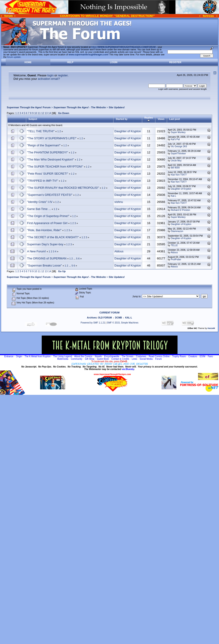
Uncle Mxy (176, 161)
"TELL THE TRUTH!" (41, 131)
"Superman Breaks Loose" (44, 265)
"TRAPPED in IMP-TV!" (43, 181)
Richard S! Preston (180, 210)
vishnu (119, 202)
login (50, 75)
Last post (175, 119)
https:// (124, 47)
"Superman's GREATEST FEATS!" (50, 195)
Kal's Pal (175, 139)
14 (50, 113)
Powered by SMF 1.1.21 (93, 323)
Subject (33, 119)
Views (161, 119)
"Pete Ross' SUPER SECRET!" (48, 174)
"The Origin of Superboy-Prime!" (48, 216)
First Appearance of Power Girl (47, 223)
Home (28, 62)
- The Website (80, 107)
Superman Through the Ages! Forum (29, 107)
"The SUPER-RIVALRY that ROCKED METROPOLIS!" (63, 188)
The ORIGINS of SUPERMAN (47, 258)
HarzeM (211, 328)
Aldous (119, 251)
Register (175, 62)
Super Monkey (178, 132)
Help (70, 62)
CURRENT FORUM (109, 313)
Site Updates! (117, 107)
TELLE (174, 245)
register (63, 75)
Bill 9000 (175, 168)
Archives (92, 318)
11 (39, 113)
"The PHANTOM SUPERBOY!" (48, 152)
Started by (122, 119)
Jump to (137, 296)
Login (114, 62)
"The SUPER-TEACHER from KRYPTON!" (55, 167)
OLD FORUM (105, 318)
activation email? (49, 79)
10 (36, 113)
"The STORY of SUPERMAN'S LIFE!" (52, 138)
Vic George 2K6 (179, 146)
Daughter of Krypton (128, 131)
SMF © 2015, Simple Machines (123, 323)
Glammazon (177, 231)
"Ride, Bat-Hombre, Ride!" (44, 230)
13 (46, 113)
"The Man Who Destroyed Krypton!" (51, 159)
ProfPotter (176, 260)
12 (43, 113)
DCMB (119, 318)
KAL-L (129, 318)
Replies (149, 119)
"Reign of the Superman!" (44, 145)
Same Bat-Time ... (39, 209)
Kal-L (174, 196)
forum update (14, 57)
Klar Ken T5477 (179, 175)
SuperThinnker (178, 154)
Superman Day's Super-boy (45, 244)
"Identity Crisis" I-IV (40, 202)
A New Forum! (36, 251)
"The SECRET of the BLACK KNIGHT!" (53, 237)
